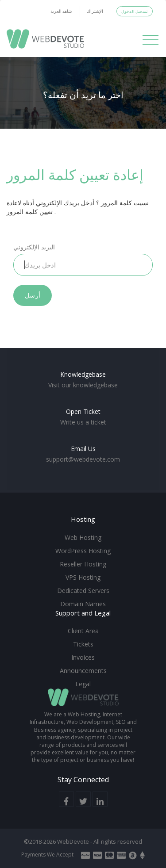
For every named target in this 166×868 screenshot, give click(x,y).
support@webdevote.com (83, 459)
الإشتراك (95, 11)
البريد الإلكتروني (34, 247)
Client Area (83, 631)
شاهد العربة (61, 11)
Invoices (83, 657)
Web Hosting (83, 537)
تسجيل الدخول (135, 11)
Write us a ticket (83, 422)
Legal (83, 684)
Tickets (83, 644)
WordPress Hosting (83, 551)
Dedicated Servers (83, 591)
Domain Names (83, 604)
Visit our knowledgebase (83, 385)
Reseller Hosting (83, 564)
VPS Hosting (83, 577)
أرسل (33, 295)
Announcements (83, 671)
